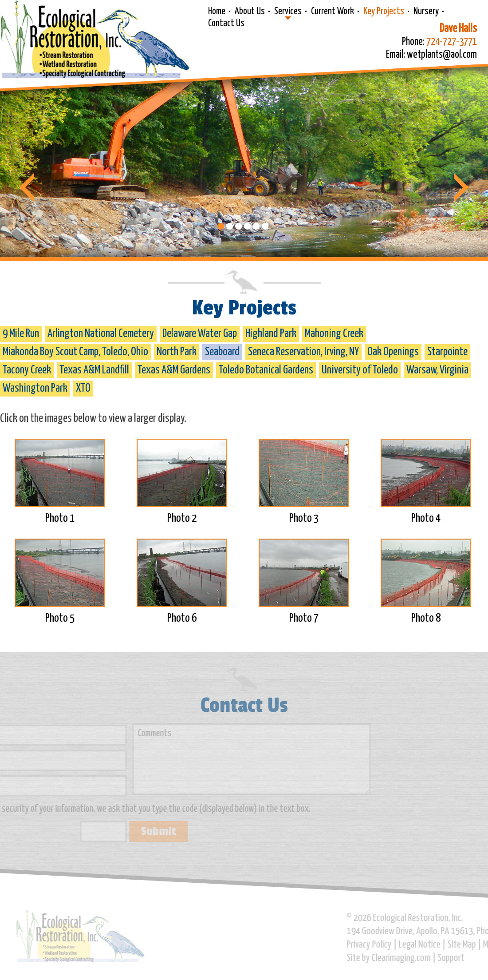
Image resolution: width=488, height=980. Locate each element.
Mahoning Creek (334, 334)
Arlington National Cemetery (101, 334)
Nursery (426, 12)
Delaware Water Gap (200, 334)
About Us (250, 12)
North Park (177, 352)
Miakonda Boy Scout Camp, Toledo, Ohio (75, 352)
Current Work (333, 12)
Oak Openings (393, 352)
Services (288, 12)
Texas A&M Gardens (174, 370)
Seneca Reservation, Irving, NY (303, 352)
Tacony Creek (27, 370)
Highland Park (271, 334)
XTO (83, 388)
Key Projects (384, 12)
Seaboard (222, 352)
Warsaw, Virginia (437, 370)
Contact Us (226, 24)
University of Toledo (360, 370)
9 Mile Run (21, 334)
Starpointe (447, 352)
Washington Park (35, 388)
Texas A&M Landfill (94, 370)
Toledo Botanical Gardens (266, 370)
